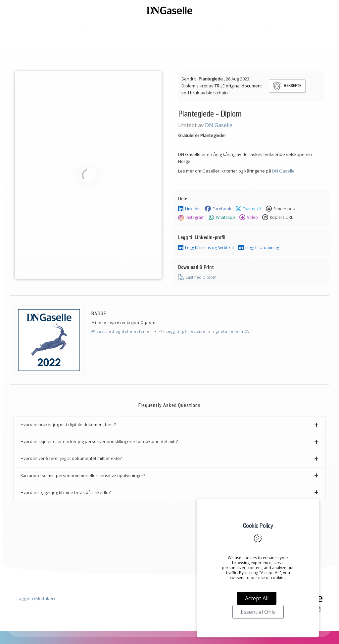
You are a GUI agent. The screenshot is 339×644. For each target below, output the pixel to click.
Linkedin (189, 209)
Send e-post (281, 209)
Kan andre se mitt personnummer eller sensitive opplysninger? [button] (83, 475)
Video (249, 218)
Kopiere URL (278, 218)
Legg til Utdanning (259, 248)
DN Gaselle (219, 125)
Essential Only (258, 612)
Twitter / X (248, 209)
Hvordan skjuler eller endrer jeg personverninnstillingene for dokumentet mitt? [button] (99, 441)
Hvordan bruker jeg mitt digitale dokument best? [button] (68, 424)
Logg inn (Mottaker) (36, 598)
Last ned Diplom (197, 277)
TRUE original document (238, 86)
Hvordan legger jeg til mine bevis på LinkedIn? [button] (66, 492)
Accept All (257, 598)
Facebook (218, 209)
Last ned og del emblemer (121, 331)
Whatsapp (222, 218)
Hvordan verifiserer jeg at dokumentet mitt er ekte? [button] (71, 458)
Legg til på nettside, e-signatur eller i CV (205, 331)
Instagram (191, 218)
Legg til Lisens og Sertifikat (206, 248)
